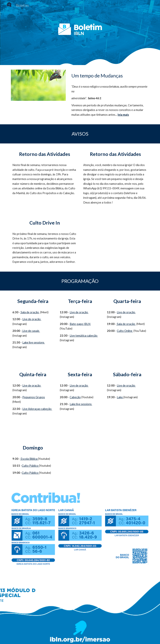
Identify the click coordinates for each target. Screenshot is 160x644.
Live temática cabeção (84, 336)
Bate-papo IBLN (80, 324)
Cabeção (75, 397)
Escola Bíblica (29, 459)
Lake (120, 397)
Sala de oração (30, 312)
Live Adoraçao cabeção (37, 409)
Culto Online (125, 331)
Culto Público (30, 466)
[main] (109, 76)
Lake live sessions (34, 342)
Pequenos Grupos (34, 397)
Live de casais (31, 331)
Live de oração (32, 319)
